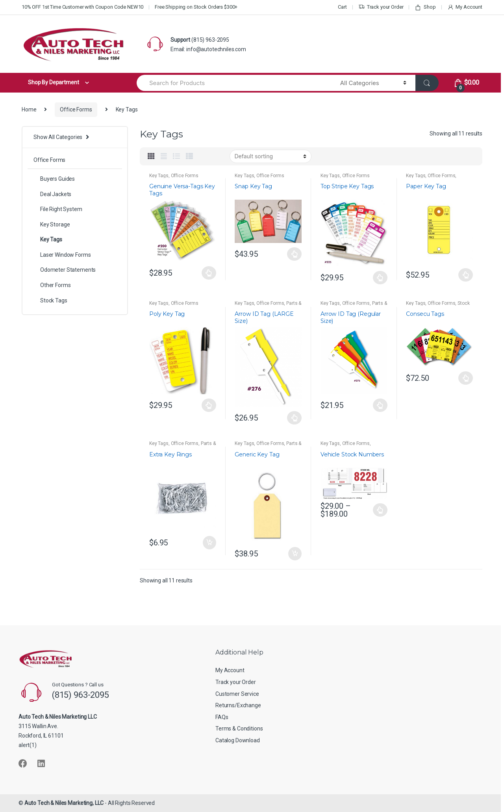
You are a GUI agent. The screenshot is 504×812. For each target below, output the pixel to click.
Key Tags (159, 176)
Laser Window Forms (62, 255)
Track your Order (381, 7)
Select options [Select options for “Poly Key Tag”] (209, 405)
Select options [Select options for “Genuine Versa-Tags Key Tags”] (209, 273)
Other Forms (52, 285)
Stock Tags (50, 300)
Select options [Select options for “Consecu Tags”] (466, 378)
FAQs (222, 717)
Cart (342, 7)
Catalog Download (238, 740)
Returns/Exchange (238, 705)
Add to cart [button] (209, 543)
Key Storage (52, 224)
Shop (425, 7)
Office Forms (76, 109)
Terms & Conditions (239, 729)
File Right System (58, 209)
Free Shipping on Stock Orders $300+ (196, 7)
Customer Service (237, 694)
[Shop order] (271, 156)
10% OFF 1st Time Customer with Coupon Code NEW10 (82, 7)
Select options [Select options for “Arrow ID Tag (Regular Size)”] (380, 405)
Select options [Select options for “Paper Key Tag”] (466, 275)
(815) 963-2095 (210, 40)
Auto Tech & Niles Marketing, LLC (64, 803)
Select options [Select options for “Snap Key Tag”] (295, 254)
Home (29, 109)
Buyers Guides (54, 179)
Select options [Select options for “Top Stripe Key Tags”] (380, 278)
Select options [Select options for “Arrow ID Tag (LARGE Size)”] (295, 418)
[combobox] (234, 83)
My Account (465, 7)
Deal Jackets (52, 194)
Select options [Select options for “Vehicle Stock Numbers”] (380, 510)
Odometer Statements (65, 270)
